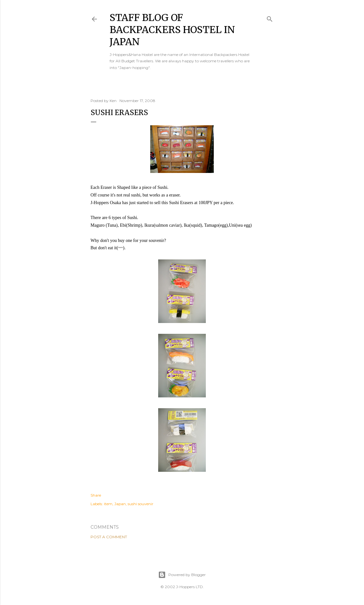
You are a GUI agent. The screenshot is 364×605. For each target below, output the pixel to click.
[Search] (270, 18)
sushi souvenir (141, 504)
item (108, 504)
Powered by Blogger (182, 575)
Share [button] (96, 495)
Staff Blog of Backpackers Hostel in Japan (172, 30)
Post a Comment (109, 537)
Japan (120, 504)
